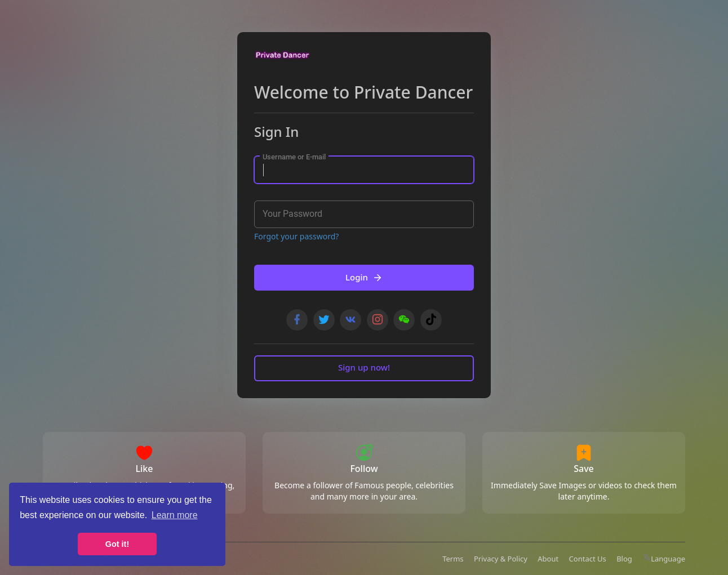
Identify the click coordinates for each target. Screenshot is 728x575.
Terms (453, 559)
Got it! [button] (117, 544)
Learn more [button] (175, 515)
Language (664, 559)
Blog (624, 559)
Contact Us (588, 559)
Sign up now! (364, 367)
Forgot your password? (296, 236)
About (548, 559)
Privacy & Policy (501, 559)
